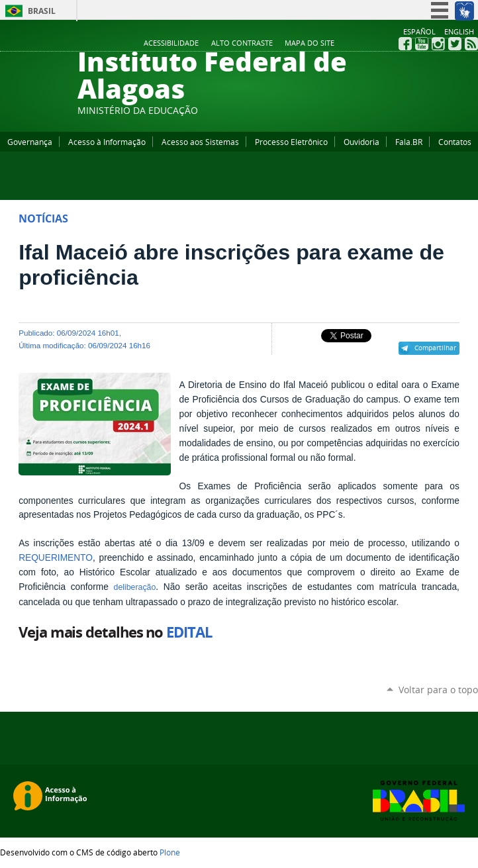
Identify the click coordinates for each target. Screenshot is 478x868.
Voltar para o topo (438, 690)
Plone (170, 852)
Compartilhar (435, 348)
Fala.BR (409, 142)
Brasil (42, 11)
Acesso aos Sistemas (200, 142)
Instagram (438, 44)
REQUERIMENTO (56, 558)
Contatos (455, 142)
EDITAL (189, 632)
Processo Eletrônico (291, 142)
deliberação (135, 587)
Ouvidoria (361, 142)
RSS (471, 44)
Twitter (455, 44)
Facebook (405, 44)
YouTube (422, 44)
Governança (30, 142)
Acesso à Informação (107, 142)
